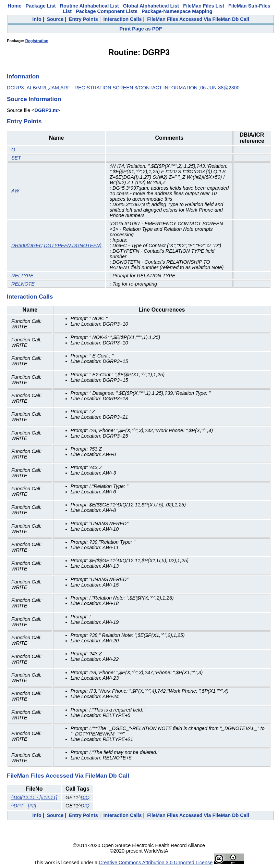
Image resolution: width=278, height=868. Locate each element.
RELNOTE (23, 284)
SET (16, 158)
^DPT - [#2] (24, 806)
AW (15, 191)
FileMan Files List (204, 6)
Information (23, 76)
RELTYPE (22, 276)
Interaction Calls (122, 19)
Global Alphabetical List (151, 6)
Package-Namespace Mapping (177, 11)
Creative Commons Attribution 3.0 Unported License (156, 863)
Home (15, 6)
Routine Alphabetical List (89, 6)
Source (55, 19)
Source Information (34, 99)
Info (37, 19)
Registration (37, 41)
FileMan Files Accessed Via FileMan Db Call (198, 19)
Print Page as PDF (141, 29)
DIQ (85, 797)
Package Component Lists (107, 11)
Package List (41, 6)
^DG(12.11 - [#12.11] (34, 797)
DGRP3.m (46, 110)
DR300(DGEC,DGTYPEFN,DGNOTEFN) (56, 246)
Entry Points (83, 19)
